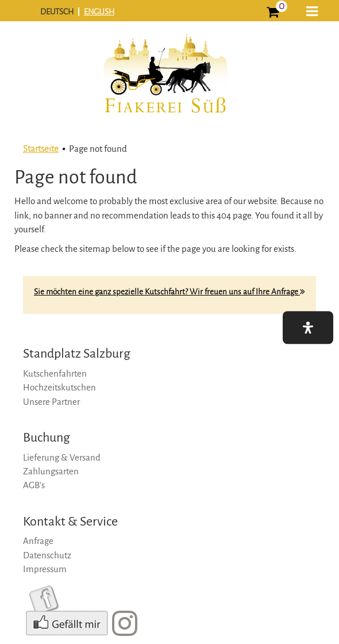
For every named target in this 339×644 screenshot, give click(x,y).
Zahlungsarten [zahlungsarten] (51, 471)
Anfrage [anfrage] (38, 541)
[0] (273, 14)
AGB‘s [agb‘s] (34, 485)
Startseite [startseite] (41, 149)
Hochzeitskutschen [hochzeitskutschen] (59, 387)
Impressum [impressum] (45, 569)
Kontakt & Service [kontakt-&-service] (70, 522)
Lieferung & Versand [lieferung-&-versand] (62, 457)
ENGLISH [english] (99, 12)
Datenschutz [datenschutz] (47, 555)
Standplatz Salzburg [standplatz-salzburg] (77, 354)
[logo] (165, 82)
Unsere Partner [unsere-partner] (51, 402)
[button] (312, 12)
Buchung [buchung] (47, 438)
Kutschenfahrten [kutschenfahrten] (55, 373)
